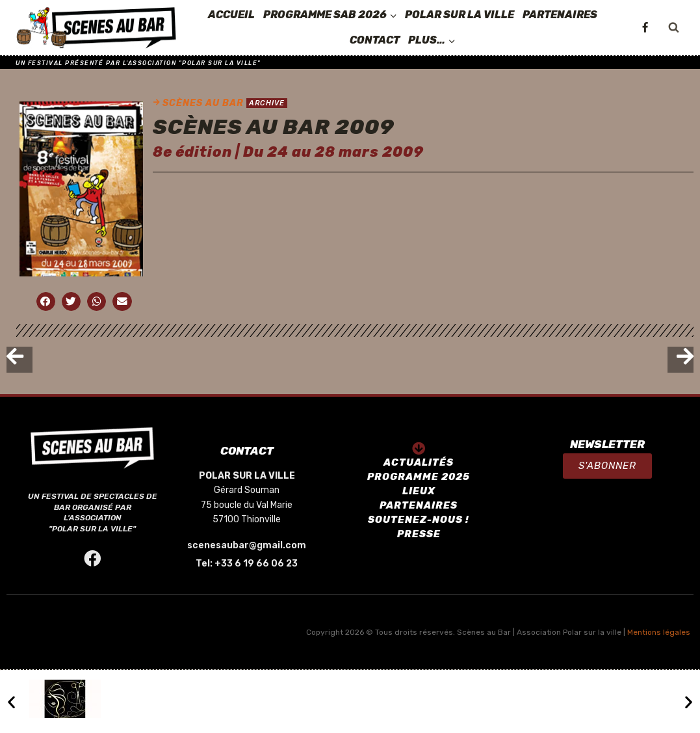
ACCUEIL (231, 15)
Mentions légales (659, 632)
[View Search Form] (673, 28)
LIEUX (419, 491)
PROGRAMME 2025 (419, 477)
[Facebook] (645, 28)
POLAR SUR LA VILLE (460, 15)
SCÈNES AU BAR (203, 103)
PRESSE (419, 534)
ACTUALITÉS (419, 462)
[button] (607, 466)
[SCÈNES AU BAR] (97, 28)
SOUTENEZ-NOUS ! (419, 520)
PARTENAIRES (560, 15)
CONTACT (375, 40)
